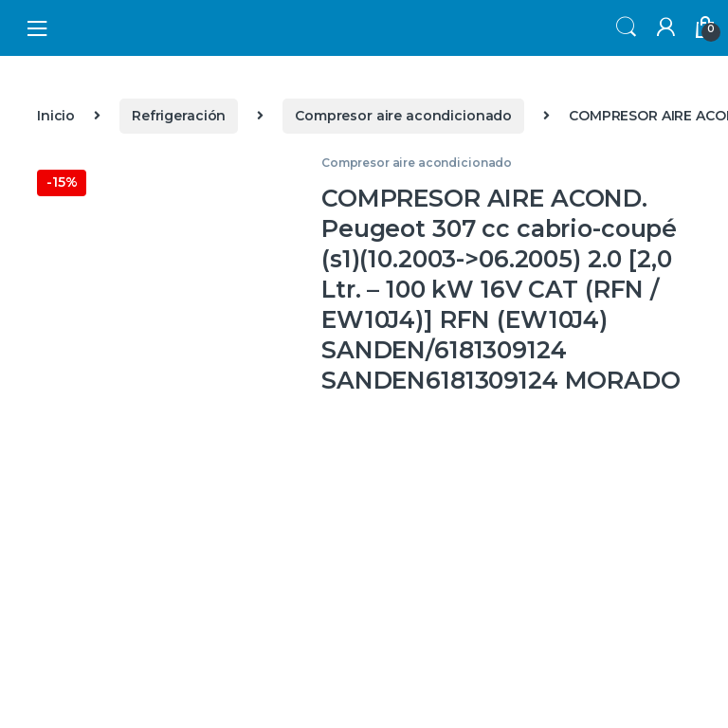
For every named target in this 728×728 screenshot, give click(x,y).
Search (624, 28)
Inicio (56, 116)
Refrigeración (179, 116)
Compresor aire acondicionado (403, 116)
